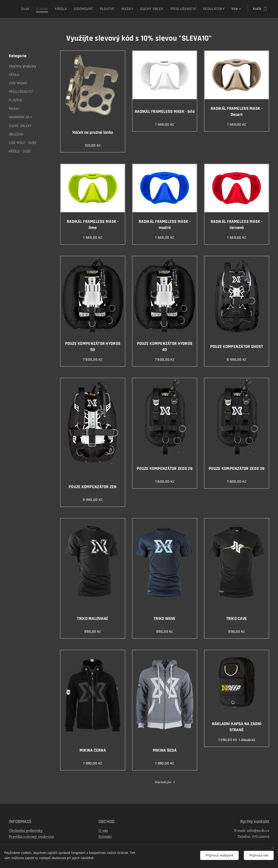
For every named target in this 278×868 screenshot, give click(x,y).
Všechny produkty (22, 66)
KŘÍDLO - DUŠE (20, 151)
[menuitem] (42, 9)
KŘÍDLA (14, 75)
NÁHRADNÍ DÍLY (20, 117)
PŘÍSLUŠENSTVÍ (21, 92)
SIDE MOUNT (18, 83)
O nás (103, 830)
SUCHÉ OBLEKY (20, 126)
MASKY (14, 109)
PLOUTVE (15, 100)
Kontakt (105, 836)
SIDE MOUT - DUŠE (23, 143)
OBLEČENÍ (16, 134)
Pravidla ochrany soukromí (31, 836)
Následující (163, 782)
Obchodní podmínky (26, 830)
